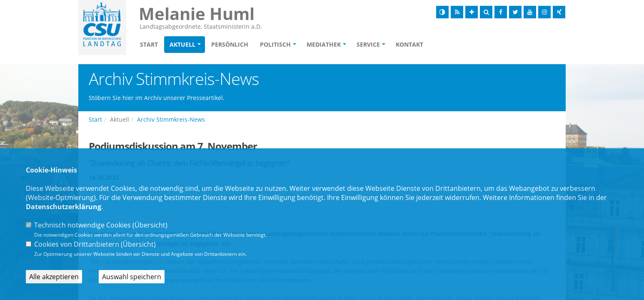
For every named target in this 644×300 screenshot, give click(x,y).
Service (368, 44)
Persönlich (230, 44)
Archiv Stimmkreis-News (171, 119)
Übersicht (150, 225)
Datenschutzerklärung (64, 207)
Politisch (275, 44)
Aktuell (182, 44)
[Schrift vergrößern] (472, 12)
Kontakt (409, 44)
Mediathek (324, 44)
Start (149, 44)
